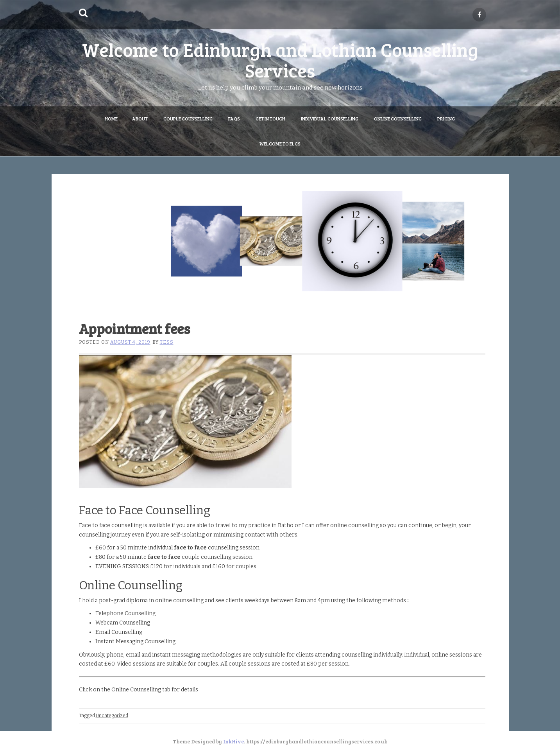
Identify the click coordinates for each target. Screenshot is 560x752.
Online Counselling (398, 118)
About (140, 118)
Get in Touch (270, 118)
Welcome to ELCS (280, 144)
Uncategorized (112, 716)
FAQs (234, 118)
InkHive (233, 741)
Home (111, 118)
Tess (167, 342)
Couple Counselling (188, 118)
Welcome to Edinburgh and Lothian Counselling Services (280, 59)
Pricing (446, 118)
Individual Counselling (330, 118)
